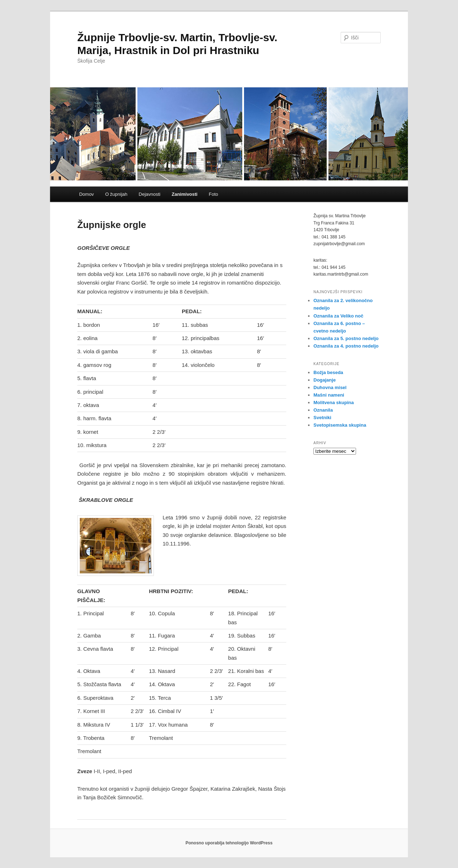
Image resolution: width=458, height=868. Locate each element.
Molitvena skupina (334, 403)
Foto (213, 194)
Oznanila (323, 410)
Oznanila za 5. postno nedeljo (346, 338)
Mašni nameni (329, 395)
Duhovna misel (330, 387)
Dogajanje (325, 380)
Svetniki (322, 418)
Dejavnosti (150, 194)
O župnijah (116, 194)
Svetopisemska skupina (340, 425)
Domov (86, 194)
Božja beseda (328, 372)
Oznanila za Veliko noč (338, 316)
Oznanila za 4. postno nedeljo (346, 346)
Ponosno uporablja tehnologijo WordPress (229, 843)
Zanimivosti (185, 194)
